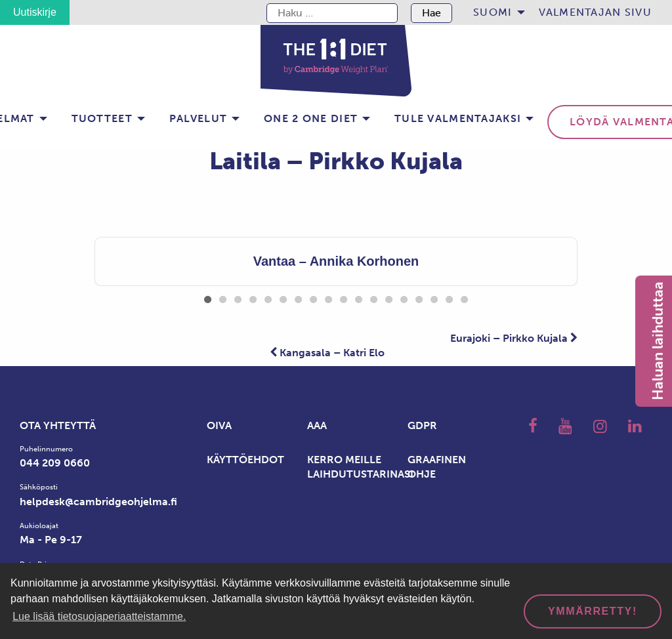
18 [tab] (464, 298)
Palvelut (198, 118)
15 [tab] (419, 298)
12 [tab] (374, 298)
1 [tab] (208, 298)
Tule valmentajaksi (458, 118)
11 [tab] (359, 298)
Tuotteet (102, 118)
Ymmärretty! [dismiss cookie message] (593, 611)
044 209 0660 (55, 463)
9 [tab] (328, 298)
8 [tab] (313, 298)
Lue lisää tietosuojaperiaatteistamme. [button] (99, 616)
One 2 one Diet (311, 118)
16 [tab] (434, 298)
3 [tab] (238, 298)
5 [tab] (268, 298)
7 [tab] (298, 298)
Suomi (493, 12)
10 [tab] (344, 298)
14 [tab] (404, 298)
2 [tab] (223, 298)
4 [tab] (253, 298)
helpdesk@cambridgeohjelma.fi (98, 502)
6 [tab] (283, 298)
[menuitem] (495, 12)
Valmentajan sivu (595, 12)
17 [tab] (449, 298)
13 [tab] (389, 298)
